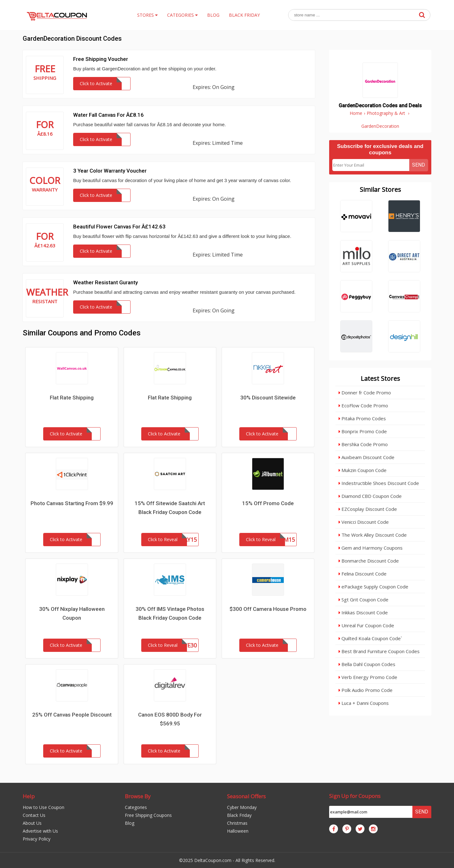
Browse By (138, 796)
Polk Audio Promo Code (366, 690)
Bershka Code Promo (363, 444)
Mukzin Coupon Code (363, 470)
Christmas (237, 823)
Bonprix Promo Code (363, 431)
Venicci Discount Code (364, 522)
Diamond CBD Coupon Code (370, 496)
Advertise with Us (40, 831)
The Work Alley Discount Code (373, 535)
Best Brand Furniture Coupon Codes (379, 651)
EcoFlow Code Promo (363, 405)
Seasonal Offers (246, 796)
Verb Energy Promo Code (368, 677)
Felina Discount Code (363, 574)
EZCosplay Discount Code (368, 509)
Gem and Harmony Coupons (371, 548)
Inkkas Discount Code (363, 612)
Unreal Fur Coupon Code (366, 625)
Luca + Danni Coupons (364, 703)
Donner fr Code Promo (365, 393)
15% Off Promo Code (268, 503)
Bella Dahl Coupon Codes (367, 664)
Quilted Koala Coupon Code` (370, 638)
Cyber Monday (242, 807)
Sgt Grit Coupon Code (364, 599)
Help (29, 796)
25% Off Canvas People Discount (72, 715)
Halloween (238, 831)
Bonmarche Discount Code (369, 561)
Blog (130, 823)
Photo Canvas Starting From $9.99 (72, 503)
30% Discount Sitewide (268, 398)
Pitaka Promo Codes (362, 418)
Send (419, 165)
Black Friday (239, 815)
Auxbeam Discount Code (367, 457)
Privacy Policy (37, 839)
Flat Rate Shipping (72, 398)
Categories (136, 807)
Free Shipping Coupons (148, 815)
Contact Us (34, 815)
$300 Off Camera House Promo (268, 609)
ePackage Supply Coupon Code (373, 587)
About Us (32, 823)
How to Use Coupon (44, 807)
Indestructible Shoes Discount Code (379, 483)
